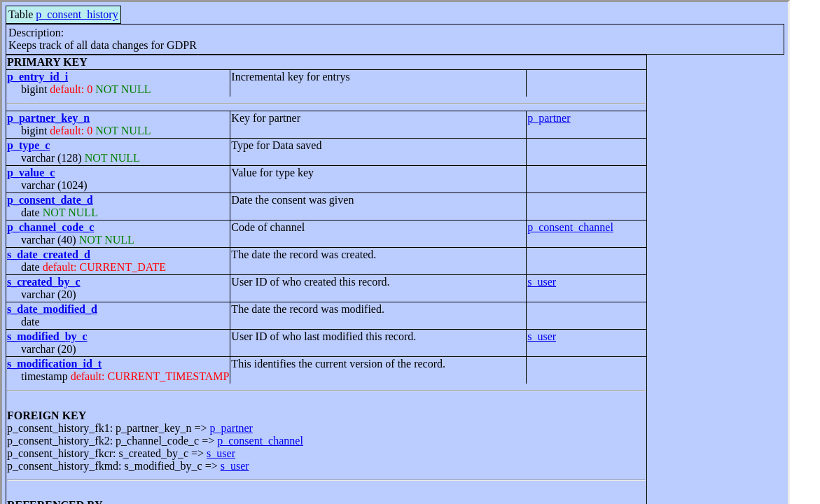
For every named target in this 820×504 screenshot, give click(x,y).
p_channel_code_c (50, 227)
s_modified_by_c (47, 336)
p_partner (549, 118)
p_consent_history (77, 14)
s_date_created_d (49, 254)
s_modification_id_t (54, 364)
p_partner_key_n (48, 118)
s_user (542, 282)
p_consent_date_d (50, 200)
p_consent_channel (570, 227)
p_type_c (28, 145)
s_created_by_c (44, 282)
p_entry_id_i (37, 77)
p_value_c (31, 173)
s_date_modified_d (52, 309)
